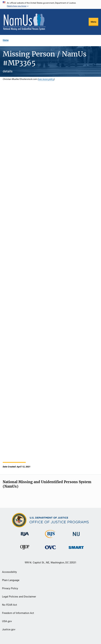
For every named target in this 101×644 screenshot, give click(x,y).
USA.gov (7, 621)
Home (6, 40)
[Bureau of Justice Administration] (25, 537)
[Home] (24, 22)
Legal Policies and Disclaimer (19, 597)
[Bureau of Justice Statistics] (50, 539)
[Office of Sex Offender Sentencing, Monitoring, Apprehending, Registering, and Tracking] (76, 549)
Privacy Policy (10, 588)
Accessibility (9, 572)
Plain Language (11, 580)
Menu (93, 22)
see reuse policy (46, 79)
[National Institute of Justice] (76, 537)
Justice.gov (9, 629)
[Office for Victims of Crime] (50, 550)
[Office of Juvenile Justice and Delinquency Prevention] (25, 550)
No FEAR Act (10, 605)
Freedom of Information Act (18, 613)
